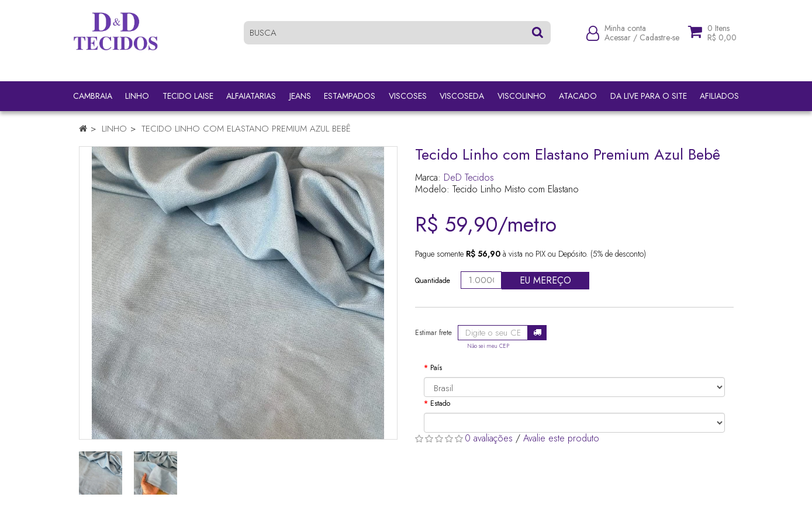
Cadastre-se (659, 42)
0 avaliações (489, 438)
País (436, 368)
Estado (440, 403)
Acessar (618, 42)
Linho (114, 129)
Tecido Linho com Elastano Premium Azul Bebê (246, 129)
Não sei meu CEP (488, 346)
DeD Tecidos (469, 177)
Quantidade (433, 281)
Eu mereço (545, 280)
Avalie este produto (561, 438)
